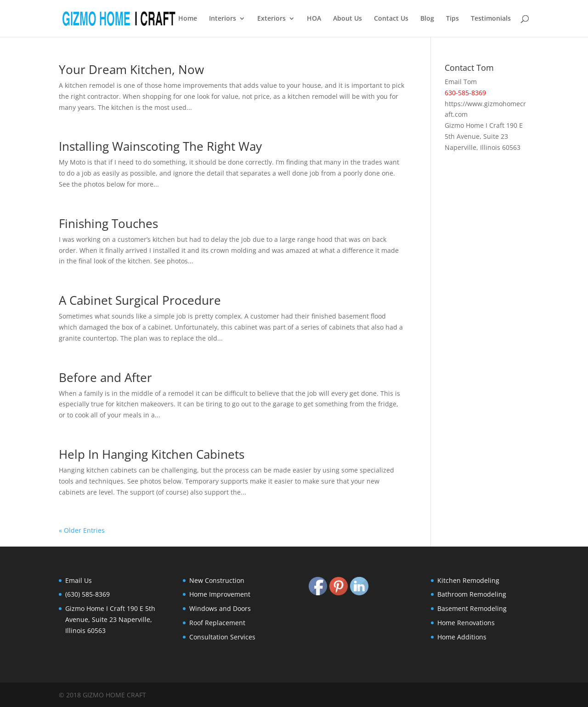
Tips (452, 19)
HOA (314, 19)
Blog (427, 19)
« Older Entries (82, 530)
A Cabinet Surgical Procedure (140, 300)
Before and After (105, 377)
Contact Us (391, 19)
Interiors (223, 19)
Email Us (79, 580)
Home (188, 19)
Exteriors (271, 19)
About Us (348, 19)
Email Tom (461, 82)
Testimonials (491, 19)
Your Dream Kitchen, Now (131, 69)
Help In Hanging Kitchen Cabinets (152, 454)
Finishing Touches (108, 223)
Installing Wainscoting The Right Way (160, 146)
